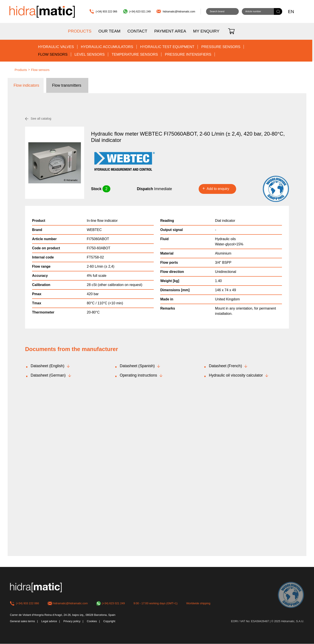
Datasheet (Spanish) (137, 366)
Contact (137, 31)
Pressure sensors (221, 47)
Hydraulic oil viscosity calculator (236, 375)
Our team (109, 31)
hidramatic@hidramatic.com (179, 12)
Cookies (92, 621)
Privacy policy (72, 621)
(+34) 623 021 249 (140, 12)
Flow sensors (53, 54)
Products (80, 31)
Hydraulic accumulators (107, 47)
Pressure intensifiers (188, 54)
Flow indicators (26, 85)
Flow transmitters (67, 85)
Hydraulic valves (56, 47)
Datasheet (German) (48, 375)
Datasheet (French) (225, 366)
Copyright (109, 621)
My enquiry (206, 31)
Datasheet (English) (48, 366)
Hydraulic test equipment (167, 47)
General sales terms (23, 621)
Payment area (170, 31)
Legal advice (49, 621)
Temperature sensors (135, 54)
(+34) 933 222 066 (106, 12)
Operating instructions (138, 375)
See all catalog (41, 119)
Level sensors (90, 54)
